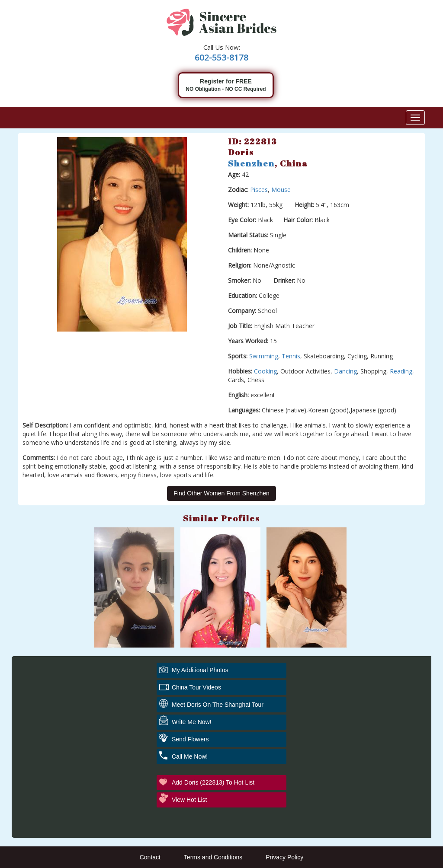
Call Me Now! (190, 756)
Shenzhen (251, 163)
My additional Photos (200, 670)
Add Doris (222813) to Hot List (213, 782)
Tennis (291, 356)
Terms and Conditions (213, 857)
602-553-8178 (221, 57)
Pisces (259, 190)
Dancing (345, 371)
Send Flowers (190, 739)
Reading (401, 371)
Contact (150, 857)
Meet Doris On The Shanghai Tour (218, 705)
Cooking (265, 371)
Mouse (281, 190)
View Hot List (189, 800)
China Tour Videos (196, 687)
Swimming (264, 356)
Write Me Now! (192, 722)
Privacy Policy (284, 857)
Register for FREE (226, 85)
